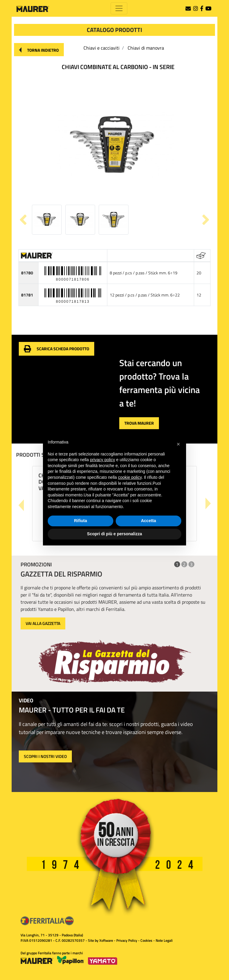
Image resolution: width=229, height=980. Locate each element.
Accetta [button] (149, 521)
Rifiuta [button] (81, 521)
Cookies (146, 940)
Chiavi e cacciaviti (102, 48)
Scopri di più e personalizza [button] (114, 534)
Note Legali (164, 940)
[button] (39, 50)
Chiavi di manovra (146, 48)
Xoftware (106, 940)
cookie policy (130, 477)
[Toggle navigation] (119, 8)
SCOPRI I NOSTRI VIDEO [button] (45, 756)
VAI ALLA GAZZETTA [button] (43, 623)
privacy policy (103, 460)
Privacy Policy (127, 940)
